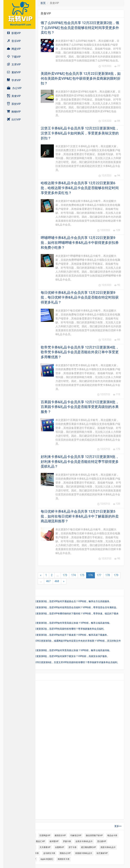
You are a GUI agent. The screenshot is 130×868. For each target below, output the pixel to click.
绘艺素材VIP (102, 853)
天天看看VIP (45, 847)
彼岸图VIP (54, 841)
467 (48, 581)
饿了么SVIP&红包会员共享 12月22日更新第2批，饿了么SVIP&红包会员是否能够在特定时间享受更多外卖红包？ (80, 28)
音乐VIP (14, 41)
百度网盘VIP (45, 835)
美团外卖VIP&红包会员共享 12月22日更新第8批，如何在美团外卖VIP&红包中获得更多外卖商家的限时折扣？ (81, 78)
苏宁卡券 (73, 847)
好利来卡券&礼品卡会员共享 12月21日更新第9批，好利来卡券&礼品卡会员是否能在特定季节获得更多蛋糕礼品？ (80, 462)
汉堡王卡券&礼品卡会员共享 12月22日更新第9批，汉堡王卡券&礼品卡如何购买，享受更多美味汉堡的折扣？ (80, 133)
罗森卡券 (67, 841)
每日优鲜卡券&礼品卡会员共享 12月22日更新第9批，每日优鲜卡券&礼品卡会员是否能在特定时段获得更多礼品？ (80, 297)
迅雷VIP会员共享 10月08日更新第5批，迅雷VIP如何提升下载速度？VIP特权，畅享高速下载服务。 (59, 635)
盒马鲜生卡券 (49, 853)
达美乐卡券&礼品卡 (84, 841)
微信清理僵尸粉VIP (94, 835)
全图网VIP (59, 847)
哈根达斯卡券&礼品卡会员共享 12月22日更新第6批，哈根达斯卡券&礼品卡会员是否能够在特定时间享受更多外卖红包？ (80, 188)
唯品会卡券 (112, 835)
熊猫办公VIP (65, 853)
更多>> (118, 826)
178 (108, 575)
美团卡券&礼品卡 (108, 847)
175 (82, 575)
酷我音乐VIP (60, 835)
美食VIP (14, 96)
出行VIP (14, 119)
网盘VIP (14, 49)
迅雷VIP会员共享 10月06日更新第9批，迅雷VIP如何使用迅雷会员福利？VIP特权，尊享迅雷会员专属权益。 (64, 608)
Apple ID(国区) (47, 859)
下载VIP (14, 57)
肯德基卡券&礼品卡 (84, 853)
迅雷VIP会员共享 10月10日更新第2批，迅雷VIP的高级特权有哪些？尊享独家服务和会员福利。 (57, 629)
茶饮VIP (14, 104)
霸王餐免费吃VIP (88, 847)
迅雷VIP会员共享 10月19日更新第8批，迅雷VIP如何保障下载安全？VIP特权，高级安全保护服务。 (59, 656)
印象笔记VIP (76, 835)
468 (57, 581)
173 (65, 575)
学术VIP (14, 80)
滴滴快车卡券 (64, 859)
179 (116, 575)
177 (99, 575)
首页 (43, 3)
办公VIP (14, 88)
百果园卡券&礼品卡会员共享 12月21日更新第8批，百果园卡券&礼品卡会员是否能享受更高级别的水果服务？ (80, 407)
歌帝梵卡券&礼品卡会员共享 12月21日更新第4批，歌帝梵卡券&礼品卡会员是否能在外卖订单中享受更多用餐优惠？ (80, 352)
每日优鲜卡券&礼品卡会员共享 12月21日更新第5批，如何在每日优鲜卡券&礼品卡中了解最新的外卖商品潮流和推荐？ (80, 516)
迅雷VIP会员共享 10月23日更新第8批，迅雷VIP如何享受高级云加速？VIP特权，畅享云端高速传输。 (60, 650)
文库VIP (14, 64)
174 (73, 575)
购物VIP (14, 111)
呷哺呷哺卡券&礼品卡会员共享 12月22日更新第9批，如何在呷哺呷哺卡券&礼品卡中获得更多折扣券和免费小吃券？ (80, 243)
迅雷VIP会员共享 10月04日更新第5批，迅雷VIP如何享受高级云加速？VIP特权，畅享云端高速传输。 (60, 623)
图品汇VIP (40, 841)
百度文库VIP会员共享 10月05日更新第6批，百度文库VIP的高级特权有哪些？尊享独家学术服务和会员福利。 (64, 662)
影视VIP (14, 33)
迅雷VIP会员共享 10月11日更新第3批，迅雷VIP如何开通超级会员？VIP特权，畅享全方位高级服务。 (60, 601)
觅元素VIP (102, 841)
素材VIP (14, 72)
